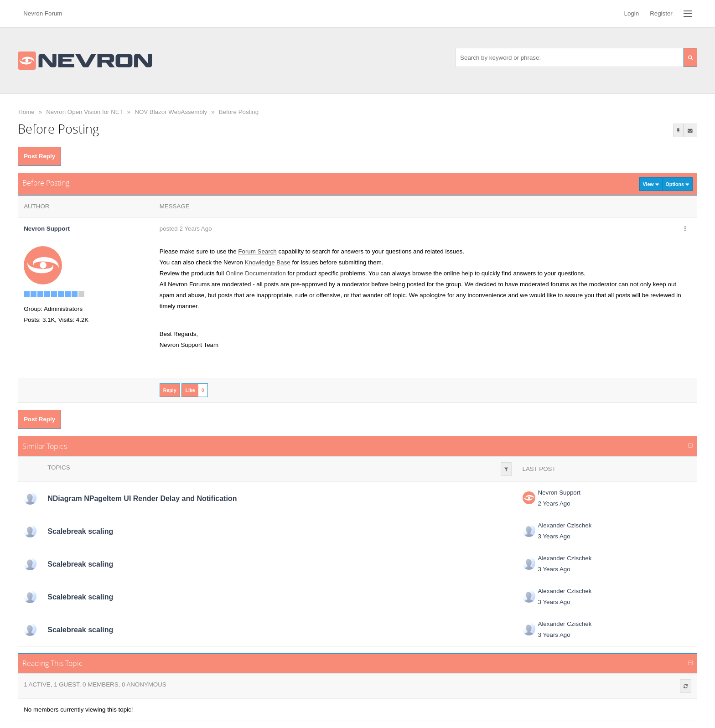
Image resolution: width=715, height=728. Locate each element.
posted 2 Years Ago (186, 229)
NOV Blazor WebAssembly (171, 112)
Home (26, 112)
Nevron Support (559, 493)
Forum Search (257, 251)
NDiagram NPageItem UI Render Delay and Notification (142, 498)
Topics (59, 467)
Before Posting (239, 112)
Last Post (539, 469)
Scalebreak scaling (80, 531)
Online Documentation (256, 273)
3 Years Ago (554, 536)
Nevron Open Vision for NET (85, 112)
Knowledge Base (268, 262)
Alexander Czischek (565, 525)
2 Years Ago (554, 503)
